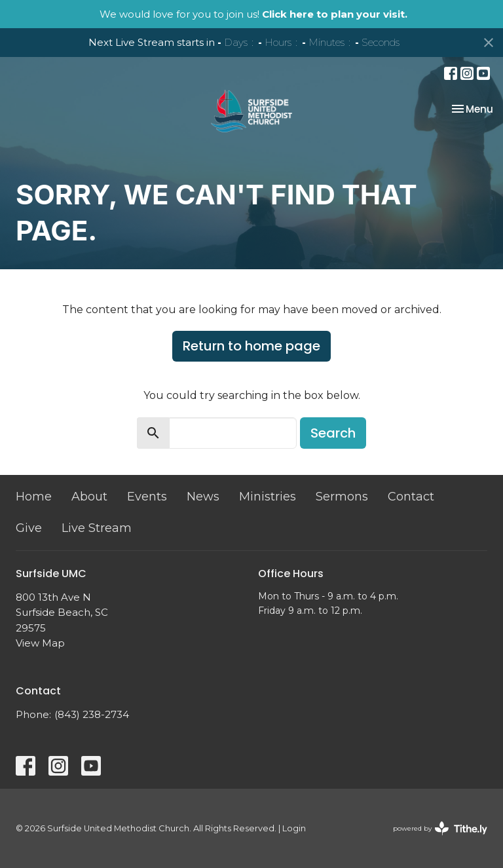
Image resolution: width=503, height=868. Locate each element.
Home (34, 497)
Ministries (268, 497)
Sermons (342, 497)
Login (294, 828)
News (203, 497)
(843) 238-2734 (92, 714)
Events (147, 497)
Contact (411, 497)
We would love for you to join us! (253, 14)
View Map (40, 643)
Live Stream (97, 528)
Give (29, 528)
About (89, 497)
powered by (440, 828)
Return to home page (251, 346)
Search (333, 433)
